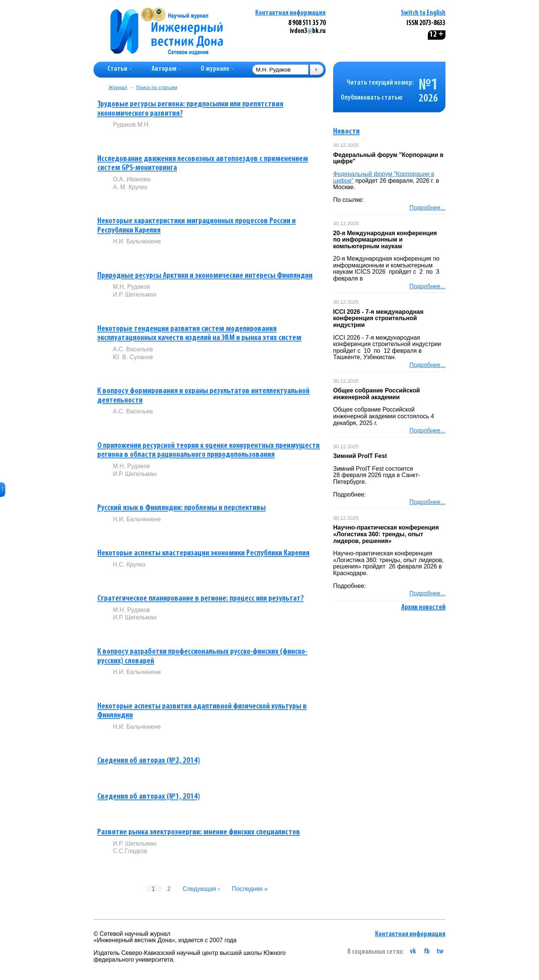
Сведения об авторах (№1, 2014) (149, 797)
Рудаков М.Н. (131, 125)
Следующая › (201, 889)
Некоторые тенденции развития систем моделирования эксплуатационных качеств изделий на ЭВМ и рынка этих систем (199, 334)
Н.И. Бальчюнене (137, 241)
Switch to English (423, 13)
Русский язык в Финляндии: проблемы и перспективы (182, 508)
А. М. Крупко (130, 187)
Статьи (120, 69)
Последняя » (250, 889)
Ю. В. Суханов (133, 357)
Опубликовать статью (371, 98)
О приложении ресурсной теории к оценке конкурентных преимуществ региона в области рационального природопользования (209, 450)
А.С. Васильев (133, 349)
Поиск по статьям (156, 87)
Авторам (166, 69)
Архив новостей (423, 607)
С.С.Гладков (130, 851)
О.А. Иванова (131, 179)
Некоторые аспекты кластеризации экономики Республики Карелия (203, 553)
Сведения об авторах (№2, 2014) (149, 761)
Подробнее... (427, 208)
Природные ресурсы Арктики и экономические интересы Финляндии (205, 276)
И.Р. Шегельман (134, 295)
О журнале (217, 69)
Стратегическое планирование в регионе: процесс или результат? (200, 599)
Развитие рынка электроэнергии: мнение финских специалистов (199, 832)
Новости (346, 132)
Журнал (118, 87)
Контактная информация (290, 13)
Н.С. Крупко (129, 565)
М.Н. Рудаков (131, 287)
